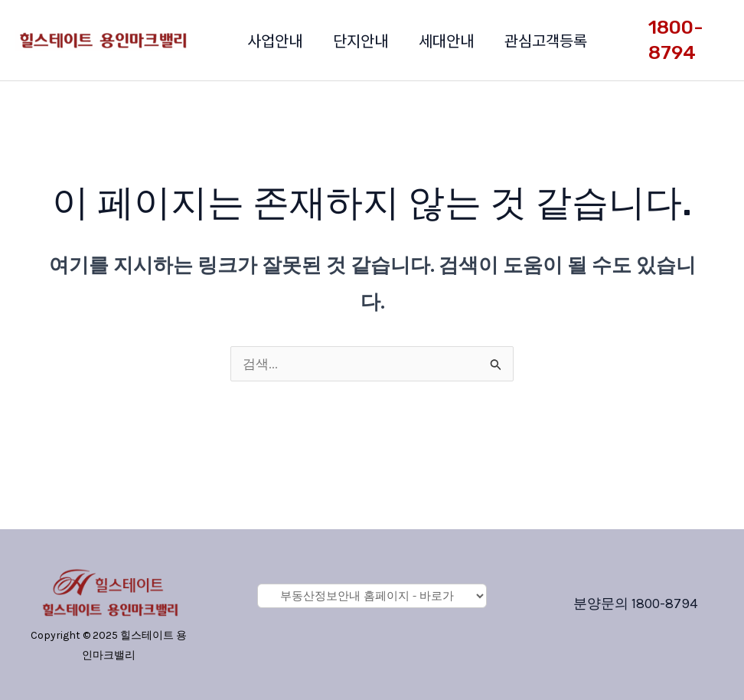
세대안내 (446, 40)
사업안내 (275, 40)
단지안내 (361, 40)
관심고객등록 (546, 40)
